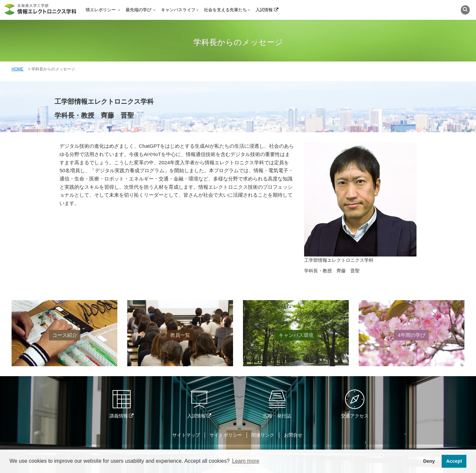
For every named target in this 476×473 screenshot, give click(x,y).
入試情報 (267, 10)
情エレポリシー (103, 10)
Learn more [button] (246, 461)
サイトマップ (186, 435)
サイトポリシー (226, 435)
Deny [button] (429, 461)
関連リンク (263, 435)
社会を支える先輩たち (227, 10)
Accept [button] (454, 461)
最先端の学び (141, 10)
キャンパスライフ (180, 10)
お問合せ (293, 435)
